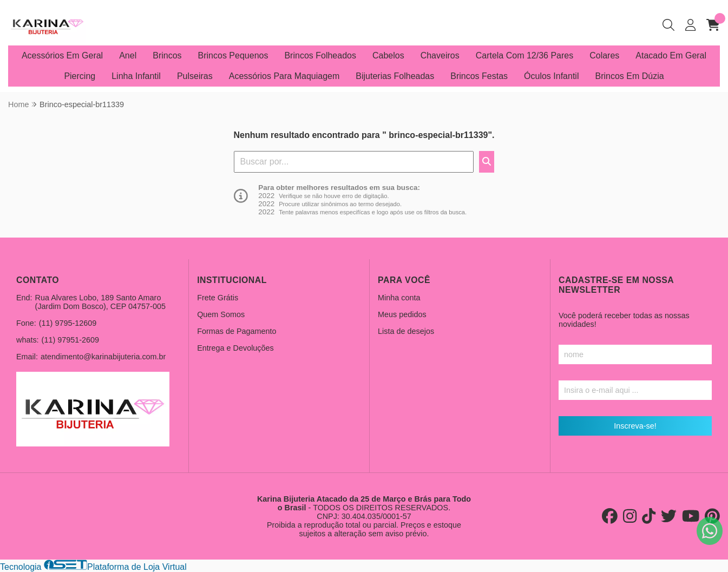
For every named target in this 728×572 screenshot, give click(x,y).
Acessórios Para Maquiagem (284, 76)
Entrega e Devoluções (235, 348)
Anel (128, 55)
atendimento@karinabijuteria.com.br (103, 357)
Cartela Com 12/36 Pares (525, 55)
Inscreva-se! (635, 426)
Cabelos (388, 55)
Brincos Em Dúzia (629, 76)
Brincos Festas (479, 76)
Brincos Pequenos (233, 55)
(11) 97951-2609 (70, 340)
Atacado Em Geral (671, 55)
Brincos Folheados (320, 55)
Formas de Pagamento (237, 331)
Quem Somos (221, 314)
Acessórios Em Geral (62, 55)
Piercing (80, 76)
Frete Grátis (218, 298)
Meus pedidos (402, 314)
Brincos (167, 55)
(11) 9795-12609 (68, 323)
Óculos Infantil (551, 76)
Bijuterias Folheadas (395, 76)
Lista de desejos (406, 331)
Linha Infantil (136, 76)
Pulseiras (195, 76)
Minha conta (399, 298)
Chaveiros (440, 55)
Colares (604, 55)
